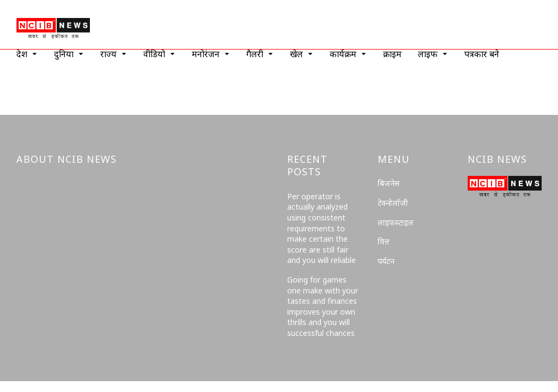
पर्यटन (386, 261)
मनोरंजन (206, 54)
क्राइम (392, 54)
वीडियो (154, 54)
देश (22, 54)
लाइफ (428, 54)
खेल (296, 54)
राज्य (108, 54)
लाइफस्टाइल (396, 222)
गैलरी (255, 54)
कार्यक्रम (343, 54)
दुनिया (64, 54)
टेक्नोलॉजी (393, 203)
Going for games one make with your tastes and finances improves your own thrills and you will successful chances (323, 306)
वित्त (384, 241)
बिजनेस (389, 183)
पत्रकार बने (482, 54)
